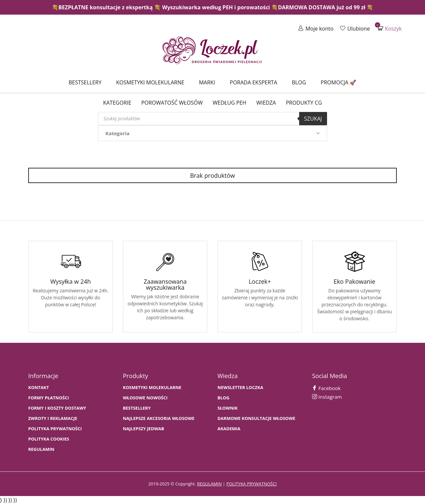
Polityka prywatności (55, 429)
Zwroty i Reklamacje (53, 418)
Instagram (327, 397)
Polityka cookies (49, 439)
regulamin (209, 484)
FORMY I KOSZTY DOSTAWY (57, 408)
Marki (207, 82)
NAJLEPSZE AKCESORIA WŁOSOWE (159, 418)
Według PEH (230, 103)
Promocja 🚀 (339, 82)
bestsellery (137, 408)
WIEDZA (266, 103)
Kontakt (39, 388)
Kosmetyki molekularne (150, 82)
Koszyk (390, 28)
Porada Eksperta (254, 82)
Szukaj (313, 119)
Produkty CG (304, 103)
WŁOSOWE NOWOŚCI (145, 398)
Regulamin (41, 449)
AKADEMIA (229, 429)
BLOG (223, 398)
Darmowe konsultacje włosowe (256, 418)
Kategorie (117, 103)
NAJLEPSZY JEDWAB (143, 429)
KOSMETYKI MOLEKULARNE (152, 388)
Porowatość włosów (172, 103)
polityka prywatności (252, 484)
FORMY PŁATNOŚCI (48, 398)
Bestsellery (85, 82)
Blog (299, 82)
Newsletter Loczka (240, 388)
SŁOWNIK (228, 408)
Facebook (326, 388)
